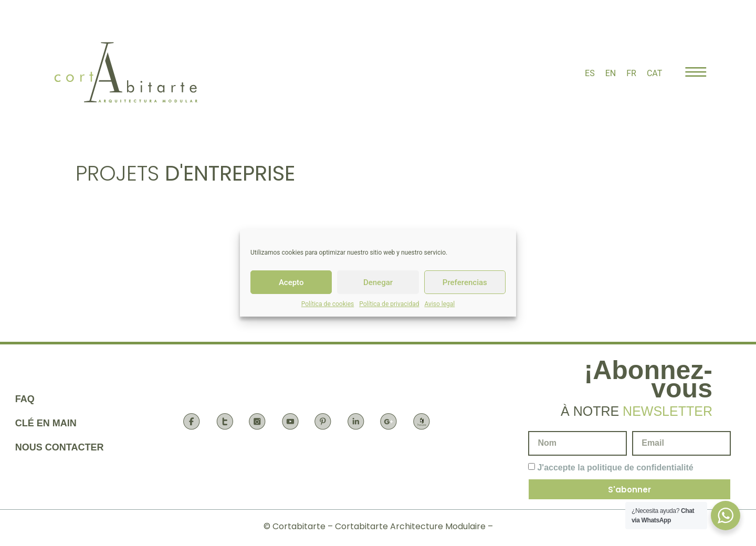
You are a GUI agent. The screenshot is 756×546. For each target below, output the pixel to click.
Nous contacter (60, 447)
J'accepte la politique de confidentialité (615, 468)
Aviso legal (439, 304)
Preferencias (465, 282)
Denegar (378, 282)
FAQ (25, 399)
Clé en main (46, 423)
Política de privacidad (389, 304)
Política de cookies (328, 304)
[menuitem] (590, 73)
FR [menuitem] (631, 73)
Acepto (291, 282)
